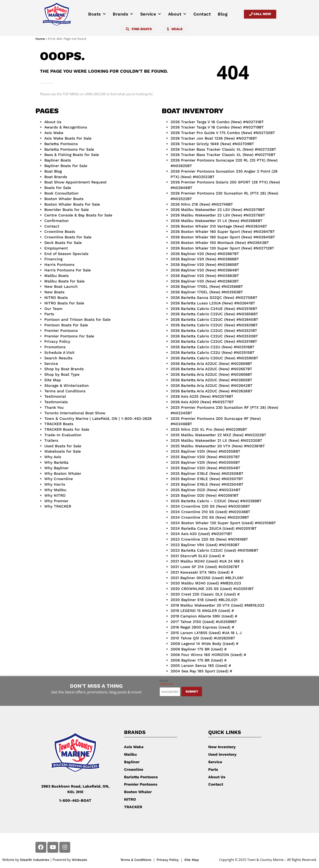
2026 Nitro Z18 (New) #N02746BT (202, 204)
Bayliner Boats (58, 160)
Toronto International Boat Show (75, 413)
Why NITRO (55, 495)
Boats (97, 14)
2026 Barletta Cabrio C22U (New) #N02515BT (213, 352)
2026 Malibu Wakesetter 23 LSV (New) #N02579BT (218, 210)
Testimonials (56, 402)
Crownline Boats (60, 232)
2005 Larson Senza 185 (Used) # (201, 666)
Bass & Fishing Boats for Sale (72, 155)
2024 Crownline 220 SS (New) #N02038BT (210, 506)
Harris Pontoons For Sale (68, 270)
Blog (223, 14)
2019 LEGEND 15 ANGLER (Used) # (202, 611)
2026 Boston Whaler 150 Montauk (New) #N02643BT (220, 243)
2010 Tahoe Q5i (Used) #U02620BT (203, 638)
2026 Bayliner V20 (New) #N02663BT (205, 276)
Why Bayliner (56, 468)
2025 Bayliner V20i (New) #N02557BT (205, 457)
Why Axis (53, 457)
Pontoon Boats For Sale (66, 325)
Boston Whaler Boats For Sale (72, 204)
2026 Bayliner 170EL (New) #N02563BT (207, 292)
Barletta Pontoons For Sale (69, 149)
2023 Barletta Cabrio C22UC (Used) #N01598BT (215, 550)
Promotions (55, 347)
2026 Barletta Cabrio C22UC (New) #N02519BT (214, 341)
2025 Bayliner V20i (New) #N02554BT (205, 468)
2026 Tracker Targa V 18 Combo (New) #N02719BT (217, 127)
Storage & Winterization (67, 385)
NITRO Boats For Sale (64, 303)
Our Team (53, 309)
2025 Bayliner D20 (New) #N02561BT (205, 495)
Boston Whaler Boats (64, 199)
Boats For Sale (58, 188)
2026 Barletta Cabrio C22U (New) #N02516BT (213, 347)
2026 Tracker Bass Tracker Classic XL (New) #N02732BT (223, 149)
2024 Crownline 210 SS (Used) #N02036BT (210, 512)
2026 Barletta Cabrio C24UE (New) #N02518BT (214, 309)
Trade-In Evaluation (63, 435)
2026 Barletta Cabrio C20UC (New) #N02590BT (214, 358)
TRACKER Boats (59, 424)
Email (166, 682)
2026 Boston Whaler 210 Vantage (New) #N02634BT (219, 226)
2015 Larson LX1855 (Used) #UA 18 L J (206, 633)
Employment (56, 248)
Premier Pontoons (61, 331)
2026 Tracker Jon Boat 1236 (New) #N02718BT (214, 138)
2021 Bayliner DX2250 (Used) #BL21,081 (207, 578)
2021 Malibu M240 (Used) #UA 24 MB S (207, 561)
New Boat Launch (61, 286)
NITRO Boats (56, 298)
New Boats (54, 292)
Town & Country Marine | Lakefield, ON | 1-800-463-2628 (98, 418)
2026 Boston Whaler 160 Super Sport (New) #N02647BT (223, 232)
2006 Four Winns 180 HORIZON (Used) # (208, 655)
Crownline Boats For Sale (68, 237)
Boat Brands (56, 177)
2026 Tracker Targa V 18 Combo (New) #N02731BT (217, 122)
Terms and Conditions (65, 391)
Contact (202, 14)
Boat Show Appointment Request (75, 182)
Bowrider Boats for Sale (67, 210)
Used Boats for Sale (63, 446)
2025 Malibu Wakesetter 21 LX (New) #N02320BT (216, 440)
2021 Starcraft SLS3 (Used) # (198, 556)
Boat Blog (53, 171)
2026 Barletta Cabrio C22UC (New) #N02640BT (214, 319)
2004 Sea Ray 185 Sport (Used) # (201, 671)
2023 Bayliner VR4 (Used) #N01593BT (205, 545)
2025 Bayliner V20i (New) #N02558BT (205, 451)
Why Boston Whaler (63, 473)
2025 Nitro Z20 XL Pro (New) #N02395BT (209, 429)
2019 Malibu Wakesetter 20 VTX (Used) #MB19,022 (217, 605)
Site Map (53, 380)
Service (151, 14)
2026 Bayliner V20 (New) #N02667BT (205, 254)
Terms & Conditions (136, 860)
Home (40, 39)
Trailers (51, 440)
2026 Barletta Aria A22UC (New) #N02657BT (211, 369)
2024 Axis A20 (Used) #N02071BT (201, 534)
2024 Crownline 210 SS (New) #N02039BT (210, 517)
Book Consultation (61, 193)
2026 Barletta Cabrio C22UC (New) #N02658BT (214, 314)
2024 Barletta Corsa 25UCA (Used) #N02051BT (214, 528)
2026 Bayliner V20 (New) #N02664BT (205, 270)
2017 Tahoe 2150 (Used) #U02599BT (204, 622)
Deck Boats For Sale (63, 243)
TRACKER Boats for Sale (67, 429)
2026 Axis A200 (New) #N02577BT (202, 402)
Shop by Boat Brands (64, 369)
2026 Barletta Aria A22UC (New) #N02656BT (211, 374)
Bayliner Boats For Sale (66, 166)
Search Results (58, 358)
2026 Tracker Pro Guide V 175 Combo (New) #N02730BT (223, 133)
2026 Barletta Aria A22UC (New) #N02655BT (211, 380)
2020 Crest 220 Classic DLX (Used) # (205, 594)
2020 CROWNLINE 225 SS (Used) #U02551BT (212, 589)
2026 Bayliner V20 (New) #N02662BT (205, 281)
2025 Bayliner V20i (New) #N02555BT (205, 462)
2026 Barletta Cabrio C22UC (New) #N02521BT (214, 331)
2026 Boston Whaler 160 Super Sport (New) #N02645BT (223, 237)
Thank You (54, 407)
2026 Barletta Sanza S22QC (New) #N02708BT (214, 298)
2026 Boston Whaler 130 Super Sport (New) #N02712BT (222, 248)
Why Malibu (55, 490)
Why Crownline (59, 479)
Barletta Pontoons (61, 144)
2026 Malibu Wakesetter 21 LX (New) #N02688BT (217, 221)
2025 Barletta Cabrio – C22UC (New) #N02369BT (216, 501)
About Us (53, 122)
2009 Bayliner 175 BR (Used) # (199, 649)
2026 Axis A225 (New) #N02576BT (202, 396)
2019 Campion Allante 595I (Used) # (204, 616)
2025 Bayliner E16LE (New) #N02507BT (207, 479)
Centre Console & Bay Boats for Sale (78, 215)
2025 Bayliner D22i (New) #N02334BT (206, 490)
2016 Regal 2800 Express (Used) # (202, 627)
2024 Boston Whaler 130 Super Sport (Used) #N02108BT (223, 523)
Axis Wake (54, 133)
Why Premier (56, 501)
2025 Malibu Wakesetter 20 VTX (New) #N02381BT (218, 446)
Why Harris (55, 484)
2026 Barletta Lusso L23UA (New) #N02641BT (213, 303)
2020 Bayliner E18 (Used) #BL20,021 (204, 600)
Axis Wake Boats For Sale (68, 138)
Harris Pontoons (59, 265)
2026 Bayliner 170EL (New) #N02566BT (207, 286)
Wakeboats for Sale (63, 451)
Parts (49, 314)
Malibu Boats (56, 276)
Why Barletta (56, 462)
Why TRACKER (58, 506)
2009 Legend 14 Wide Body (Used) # (204, 644)
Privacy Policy (57, 341)
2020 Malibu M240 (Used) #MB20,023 (206, 583)
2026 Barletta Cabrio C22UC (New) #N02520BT (214, 336)
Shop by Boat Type (62, 374)
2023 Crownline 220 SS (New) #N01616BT (209, 539)
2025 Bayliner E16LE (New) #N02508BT (207, 473)
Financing (53, 259)
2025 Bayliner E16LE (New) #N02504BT (207, 484)
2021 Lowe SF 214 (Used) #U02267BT (205, 567)
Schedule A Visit (59, 352)
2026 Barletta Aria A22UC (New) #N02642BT (212, 385)
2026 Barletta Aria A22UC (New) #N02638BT (212, 391)
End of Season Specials (66, 254)
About (177, 14)
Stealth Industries (35, 860)
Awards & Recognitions (66, 127)
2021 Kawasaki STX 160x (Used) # (202, 572)
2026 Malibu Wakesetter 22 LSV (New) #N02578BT (218, 215)
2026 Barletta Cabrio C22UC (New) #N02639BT (214, 325)
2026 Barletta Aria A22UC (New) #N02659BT (211, 364)
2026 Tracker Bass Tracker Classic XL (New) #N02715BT (223, 155)
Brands (123, 14)
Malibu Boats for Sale (64, 281)
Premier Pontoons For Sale (69, 336)
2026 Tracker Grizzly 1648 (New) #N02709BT (212, 144)
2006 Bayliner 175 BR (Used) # (199, 660)
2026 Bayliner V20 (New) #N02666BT (205, 259)
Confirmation (56, 221)
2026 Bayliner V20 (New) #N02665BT (205, 265)
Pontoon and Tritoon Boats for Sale (77, 319)
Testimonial (55, 396)
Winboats (79, 860)
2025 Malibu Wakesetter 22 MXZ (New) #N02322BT (218, 435)
